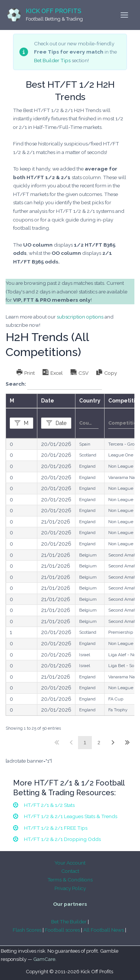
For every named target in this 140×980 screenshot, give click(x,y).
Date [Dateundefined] (48, 401)
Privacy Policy (70, 888)
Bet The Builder (69, 922)
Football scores (62, 930)
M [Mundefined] (12, 401)
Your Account (70, 863)
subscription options (80, 317)
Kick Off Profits (54, 11)
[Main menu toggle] (125, 15)
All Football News (104, 930)
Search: (54, 384)
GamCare (44, 959)
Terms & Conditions (70, 880)
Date (60, 423)
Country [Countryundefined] (90, 401)
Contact (70, 871)
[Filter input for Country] (89, 423)
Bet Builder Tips (52, 60)
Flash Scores (27, 930)
